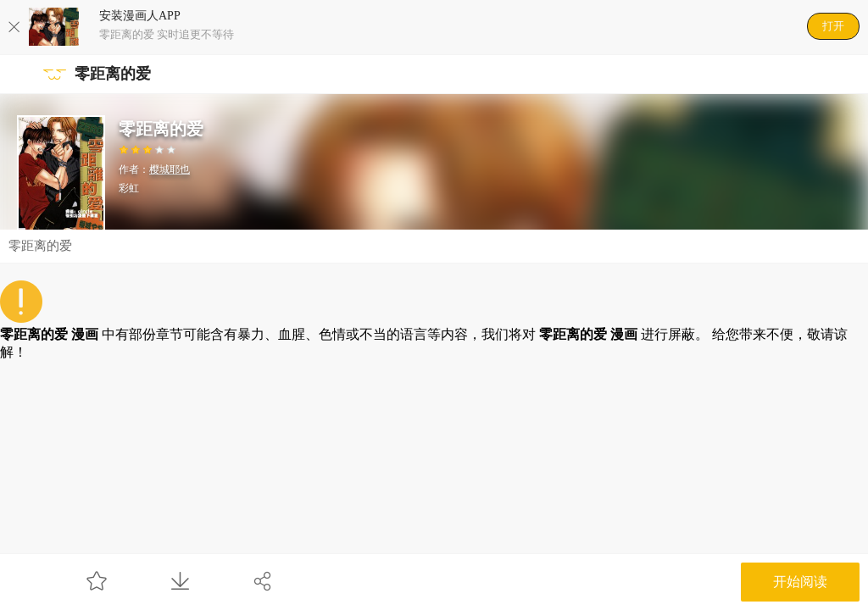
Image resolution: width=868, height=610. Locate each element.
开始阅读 (800, 582)
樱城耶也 (170, 169)
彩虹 (129, 188)
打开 (833, 26)
